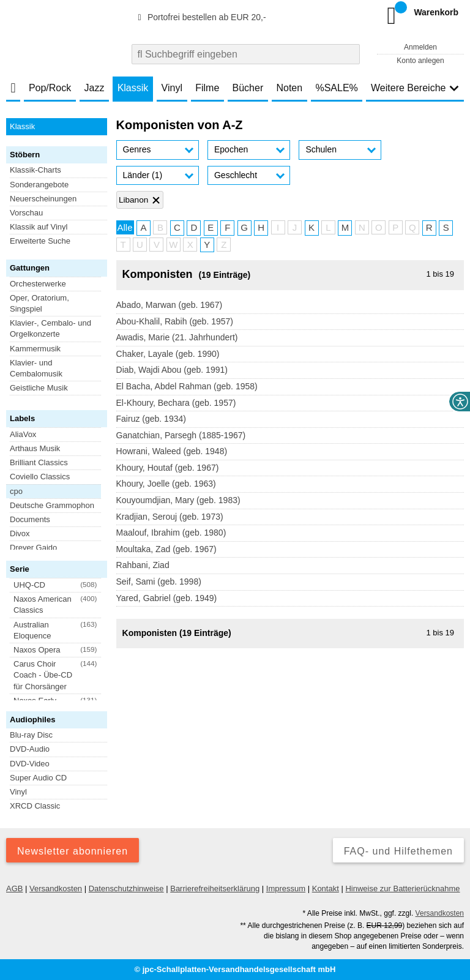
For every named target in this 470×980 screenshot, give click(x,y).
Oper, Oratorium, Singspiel (39, 303)
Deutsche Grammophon (52, 505)
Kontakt (326, 888)
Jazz (95, 88)
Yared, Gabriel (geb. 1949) (167, 598)
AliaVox (23, 434)
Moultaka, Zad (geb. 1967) (166, 549)
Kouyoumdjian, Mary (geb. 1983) (178, 500)
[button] (158, 150)
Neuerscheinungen (43, 199)
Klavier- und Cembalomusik (36, 368)
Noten (289, 88)
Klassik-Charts (35, 170)
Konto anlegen (420, 61)
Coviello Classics (40, 477)
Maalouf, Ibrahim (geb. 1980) (171, 533)
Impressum (286, 888)
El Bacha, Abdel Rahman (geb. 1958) (187, 386)
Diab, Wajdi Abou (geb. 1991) (172, 370)
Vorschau (26, 213)
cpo (16, 491)
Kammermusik (35, 349)
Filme (207, 88)
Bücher (248, 88)
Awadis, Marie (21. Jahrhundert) (177, 337)
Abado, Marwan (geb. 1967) (170, 305)
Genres (137, 149)
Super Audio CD (38, 778)
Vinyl (172, 88)
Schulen (321, 149)
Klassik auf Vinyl (39, 227)
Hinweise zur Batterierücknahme (402, 888)
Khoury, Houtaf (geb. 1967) (168, 468)
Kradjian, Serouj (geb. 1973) (170, 517)
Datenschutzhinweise (126, 888)
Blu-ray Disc (31, 735)
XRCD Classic (35, 806)
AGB (14, 888)
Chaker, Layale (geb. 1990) (168, 354)
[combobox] (246, 54)
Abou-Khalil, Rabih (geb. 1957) (175, 321)
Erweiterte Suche (40, 241)
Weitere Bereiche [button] (415, 88)
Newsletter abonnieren (73, 851)
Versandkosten (56, 888)
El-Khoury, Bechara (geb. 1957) (176, 403)
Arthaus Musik (35, 448)
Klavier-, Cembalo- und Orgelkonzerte (50, 328)
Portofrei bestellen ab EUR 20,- (200, 17)
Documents (30, 519)
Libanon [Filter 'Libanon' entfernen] (133, 200)
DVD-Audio (30, 749)
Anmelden (420, 47)
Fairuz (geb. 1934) (151, 419)
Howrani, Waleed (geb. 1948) (172, 451)
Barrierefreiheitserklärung (215, 888)
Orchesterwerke (38, 284)
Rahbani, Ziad (143, 565)
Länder (143, 175)
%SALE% (336, 88)
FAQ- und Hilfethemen (398, 851)
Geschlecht (236, 175)
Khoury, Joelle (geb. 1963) (166, 484)
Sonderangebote (39, 185)
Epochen (231, 149)
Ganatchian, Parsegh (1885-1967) (181, 435)
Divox (20, 533)
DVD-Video (30, 764)
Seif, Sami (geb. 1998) (159, 582)
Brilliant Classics (39, 462)
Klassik (133, 88)
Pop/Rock (50, 88)
